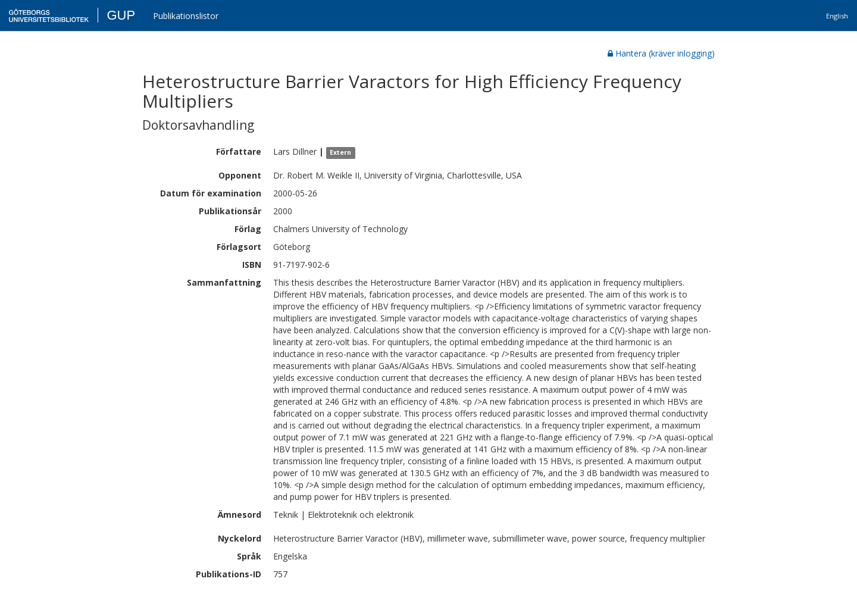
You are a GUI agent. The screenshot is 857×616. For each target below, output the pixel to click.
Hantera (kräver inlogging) (661, 53)
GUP (121, 15)
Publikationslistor (186, 16)
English (837, 16)
